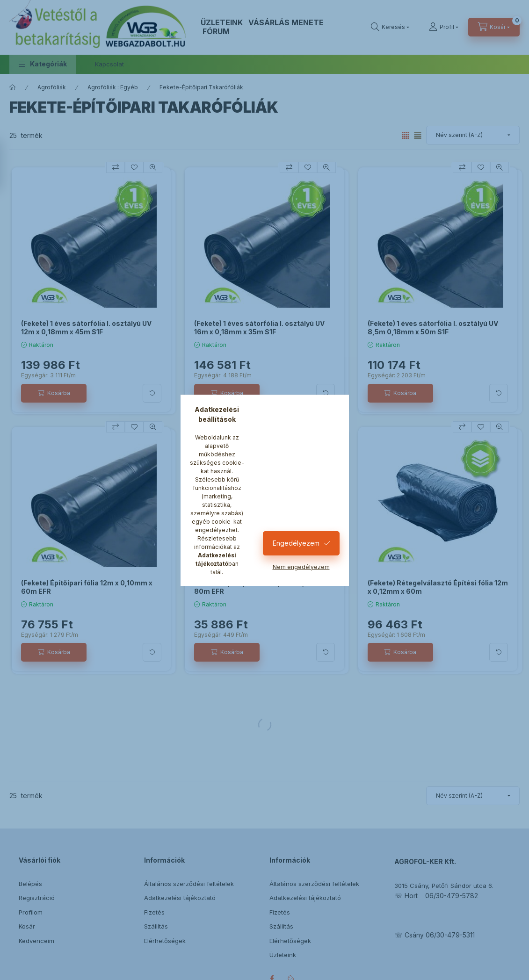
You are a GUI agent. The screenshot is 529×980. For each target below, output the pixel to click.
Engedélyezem (296, 543)
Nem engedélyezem (301, 567)
